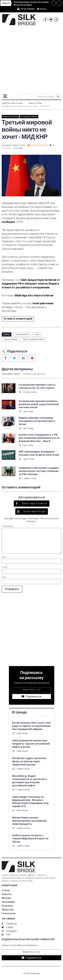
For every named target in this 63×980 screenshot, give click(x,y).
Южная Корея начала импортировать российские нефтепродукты (30, 821)
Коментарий (7, 526)
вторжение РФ (22, 334)
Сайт (4, 577)
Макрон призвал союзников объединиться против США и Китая (37, 421)
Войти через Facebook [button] (34, 503)
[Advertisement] (32, 58)
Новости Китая (35, 103)
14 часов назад (28, 392)
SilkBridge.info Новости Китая (34, 295)
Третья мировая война (33, 339)
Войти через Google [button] (34, 511)
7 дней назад (26, 459)
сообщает (9, 222)
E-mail (5, 567)
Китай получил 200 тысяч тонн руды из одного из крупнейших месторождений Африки (32, 726)
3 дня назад (26, 428)
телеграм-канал (43, 303)
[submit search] (58, 97)
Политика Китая (29, 116)
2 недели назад (27, 478)
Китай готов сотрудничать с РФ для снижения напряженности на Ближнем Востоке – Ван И (39, 438)
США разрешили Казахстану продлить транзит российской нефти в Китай (31, 744)
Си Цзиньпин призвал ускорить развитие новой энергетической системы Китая (39, 404)
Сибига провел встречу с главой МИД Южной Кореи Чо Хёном (30, 839)
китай (37, 334)
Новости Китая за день (12, 103)
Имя (4, 557)
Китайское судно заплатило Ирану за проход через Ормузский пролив (29, 761)
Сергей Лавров (10, 339)
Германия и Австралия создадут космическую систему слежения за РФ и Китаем (39, 471)
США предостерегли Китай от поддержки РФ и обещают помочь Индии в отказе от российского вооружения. (31, 284)
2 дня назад (26, 411)
